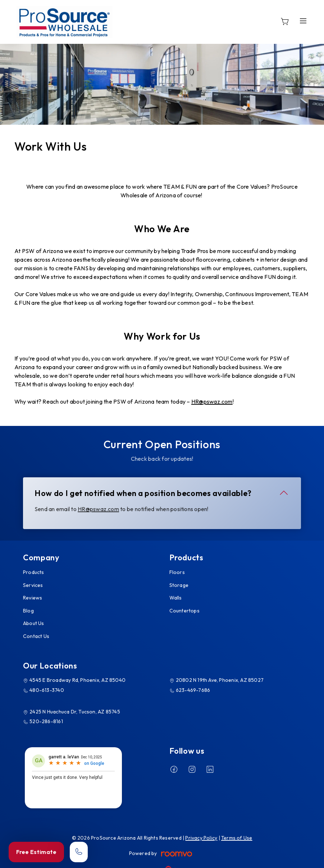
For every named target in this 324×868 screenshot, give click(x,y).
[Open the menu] (303, 21)
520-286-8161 (46, 721)
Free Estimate (36, 852)
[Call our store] (79, 852)
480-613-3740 (47, 690)
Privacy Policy (201, 838)
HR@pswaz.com (212, 401)
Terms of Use (237, 838)
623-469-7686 (193, 690)
